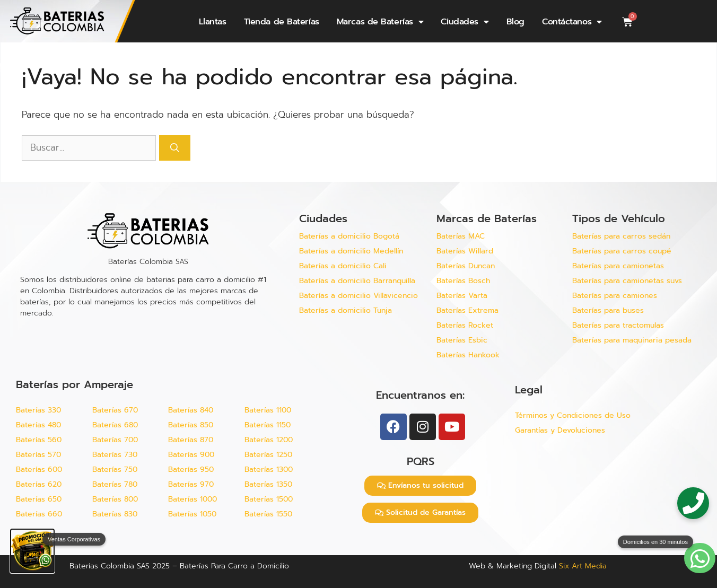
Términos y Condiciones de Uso (573, 415)
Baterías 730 (115, 455)
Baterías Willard (465, 251)
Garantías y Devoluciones (560, 430)
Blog (515, 22)
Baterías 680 (115, 425)
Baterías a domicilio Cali (343, 266)
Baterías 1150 (268, 425)
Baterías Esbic (463, 340)
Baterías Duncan (466, 266)
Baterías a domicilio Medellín (351, 251)
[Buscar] (175, 148)
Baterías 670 (115, 410)
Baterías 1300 (269, 469)
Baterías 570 (38, 455)
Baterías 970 (191, 484)
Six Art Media (583, 566)
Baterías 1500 (269, 499)
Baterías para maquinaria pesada (632, 340)
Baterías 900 (191, 455)
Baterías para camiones (615, 296)
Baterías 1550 (268, 514)
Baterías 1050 (192, 514)
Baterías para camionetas (618, 266)
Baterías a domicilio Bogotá (349, 236)
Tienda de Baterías (282, 22)
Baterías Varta (462, 296)
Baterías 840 (191, 410)
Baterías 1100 (268, 410)
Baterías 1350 (268, 484)
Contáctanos (572, 22)
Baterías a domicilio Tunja (346, 310)
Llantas (213, 22)
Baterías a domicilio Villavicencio (358, 296)
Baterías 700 (115, 440)
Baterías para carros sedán (621, 236)
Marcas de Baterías (380, 22)
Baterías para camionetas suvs (627, 281)
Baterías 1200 (269, 440)
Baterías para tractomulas (618, 325)
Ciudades (465, 22)
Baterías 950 (191, 469)
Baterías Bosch (463, 281)
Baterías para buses (608, 310)
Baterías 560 (39, 440)
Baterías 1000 (193, 499)
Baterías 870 (191, 440)
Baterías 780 (115, 484)
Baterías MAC (461, 236)
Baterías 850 (191, 425)
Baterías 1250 (268, 455)
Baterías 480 (38, 425)
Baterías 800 (115, 499)
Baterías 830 (115, 514)
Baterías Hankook (468, 355)
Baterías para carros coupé (622, 251)
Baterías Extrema (467, 310)
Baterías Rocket (465, 325)
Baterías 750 (115, 469)
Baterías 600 (39, 469)
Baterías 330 (38, 410)
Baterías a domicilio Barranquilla (357, 281)
